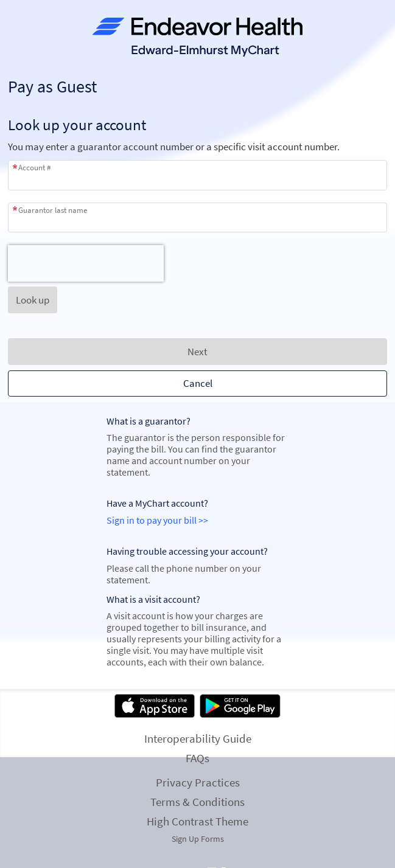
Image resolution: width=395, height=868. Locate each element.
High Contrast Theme (197, 821)
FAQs (197, 758)
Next (197, 352)
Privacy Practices (198, 782)
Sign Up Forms (198, 839)
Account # (34, 168)
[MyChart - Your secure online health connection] (197, 37)
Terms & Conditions (197, 802)
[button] (33, 300)
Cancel (198, 383)
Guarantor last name (53, 210)
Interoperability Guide (198, 738)
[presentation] (86, 263)
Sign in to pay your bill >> (157, 520)
